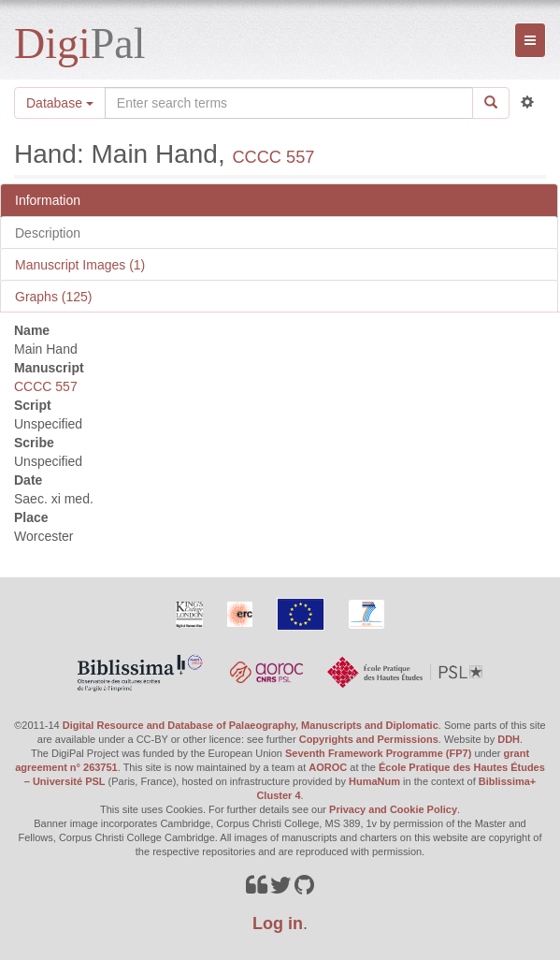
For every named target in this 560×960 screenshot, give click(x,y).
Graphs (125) (53, 297)
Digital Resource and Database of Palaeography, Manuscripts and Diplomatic (251, 725)
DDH (509, 739)
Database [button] (60, 103)
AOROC (328, 767)
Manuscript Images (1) (80, 265)
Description (48, 233)
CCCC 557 (273, 157)
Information (48, 200)
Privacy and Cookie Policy (393, 809)
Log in (278, 924)
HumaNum (374, 781)
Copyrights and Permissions (369, 739)
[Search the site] (289, 103)
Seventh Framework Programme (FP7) (378, 753)
